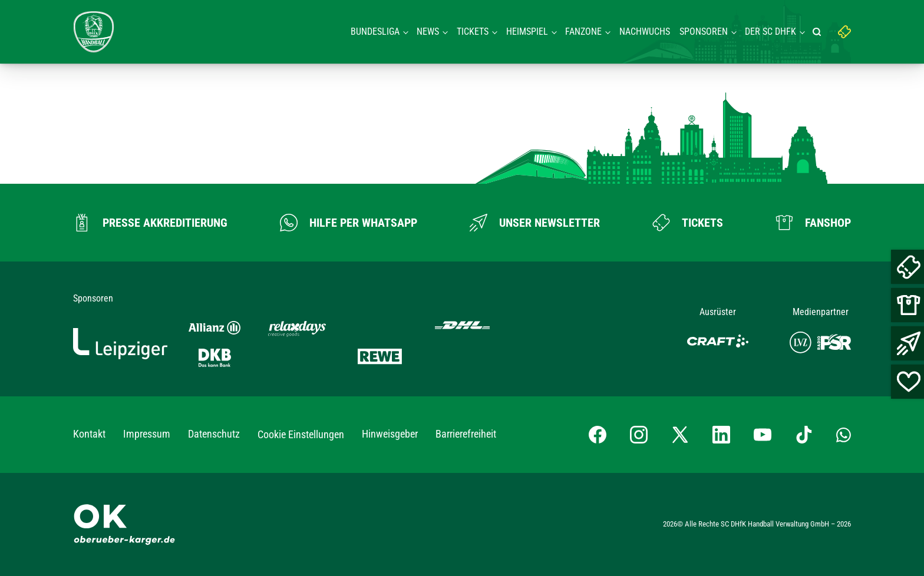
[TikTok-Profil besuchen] (804, 435)
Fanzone (583, 32)
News (428, 32)
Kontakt (89, 434)
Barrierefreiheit (466, 434)
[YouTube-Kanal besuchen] (763, 435)
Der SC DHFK (770, 32)
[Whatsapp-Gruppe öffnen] (844, 434)
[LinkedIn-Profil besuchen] (721, 435)
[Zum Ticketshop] (688, 223)
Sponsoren (704, 32)
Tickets (473, 32)
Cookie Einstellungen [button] (301, 434)
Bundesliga (375, 32)
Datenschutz (214, 434)
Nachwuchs (645, 32)
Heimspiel (527, 32)
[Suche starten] (819, 32)
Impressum (147, 434)
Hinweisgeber (390, 434)
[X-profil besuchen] (680, 435)
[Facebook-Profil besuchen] (598, 435)
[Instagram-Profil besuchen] (639, 435)
